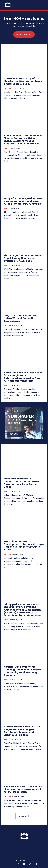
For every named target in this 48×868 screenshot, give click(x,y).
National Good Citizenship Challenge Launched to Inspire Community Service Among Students (22, 671)
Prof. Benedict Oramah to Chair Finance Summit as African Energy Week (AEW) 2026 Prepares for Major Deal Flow (23, 140)
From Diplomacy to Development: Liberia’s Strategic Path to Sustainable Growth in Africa (24, 545)
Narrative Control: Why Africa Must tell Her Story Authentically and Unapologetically (23, 81)
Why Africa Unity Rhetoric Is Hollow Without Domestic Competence (20, 318)
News (6, 148)
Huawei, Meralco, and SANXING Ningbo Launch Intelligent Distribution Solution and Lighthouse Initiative (22, 731)
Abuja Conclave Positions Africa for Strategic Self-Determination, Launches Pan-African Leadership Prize (23, 377)
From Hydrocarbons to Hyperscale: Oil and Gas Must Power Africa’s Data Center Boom (22, 483)
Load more (24, 816)
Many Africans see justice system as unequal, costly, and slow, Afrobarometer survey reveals (24, 201)
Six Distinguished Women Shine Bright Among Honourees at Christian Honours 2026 (23, 258)
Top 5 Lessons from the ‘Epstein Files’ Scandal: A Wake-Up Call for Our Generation (23, 789)
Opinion (7, 88)
